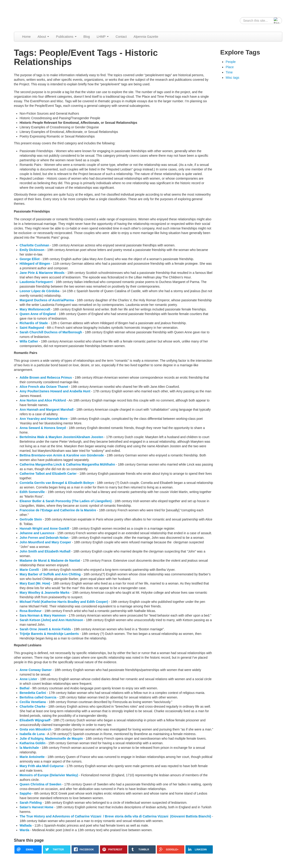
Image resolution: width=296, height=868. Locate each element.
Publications (66, 37)
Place (230, 67)
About (43, 37)
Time (229, 72)
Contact (121, 37)
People (231, 62)
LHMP (103, 37)
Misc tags (232, 78)
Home (26, 37)
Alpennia (38, 15)
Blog (87, 37)
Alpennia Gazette (146, 37)
